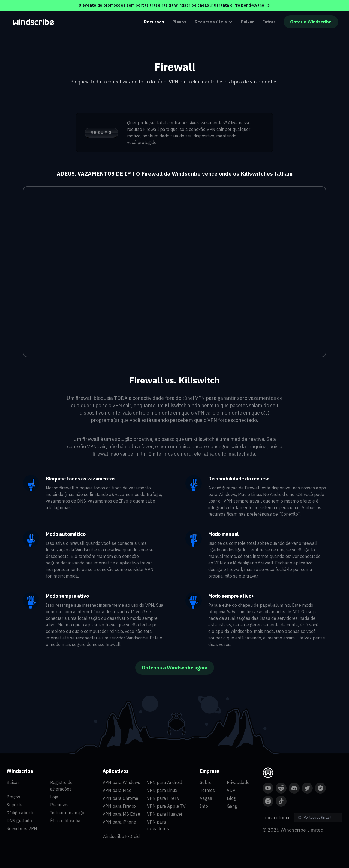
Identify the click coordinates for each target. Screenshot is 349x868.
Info (204, 806)
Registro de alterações (61, 786)
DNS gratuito (19, 821)
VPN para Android (165, 782)
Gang (232, 806)
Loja (54, 797)
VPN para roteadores (158, 825)
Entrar (269, 22)
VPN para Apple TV (166, 806)
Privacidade (238, 782)
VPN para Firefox (119, 806)
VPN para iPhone (119, 822)
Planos (179, 22)
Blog (231, 798)
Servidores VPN (22, 828)
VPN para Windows (121, 782)
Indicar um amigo (67, 813)
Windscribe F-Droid (121, 836)
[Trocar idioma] (318, 818)
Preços (13, 797)
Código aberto (20, 813)
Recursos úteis (214, 22)
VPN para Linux (162, 790)
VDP (231, 790)
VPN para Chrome (120, 798)
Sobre (206, 782)
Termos (207, 790)
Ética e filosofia (65, 821)
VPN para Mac (117, 790)
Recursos (154, 22)
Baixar (247, 22)
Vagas (206, 798)
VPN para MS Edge (121, 814)
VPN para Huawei (164, 814)
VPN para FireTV (163, 798)
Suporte (14, 805)
